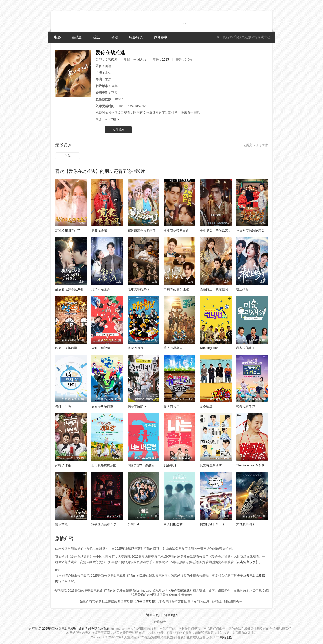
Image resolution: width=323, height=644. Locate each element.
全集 (68, 156)
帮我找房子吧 (246, 407)
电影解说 (136, 37)
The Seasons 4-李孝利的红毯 (257, 465)
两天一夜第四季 (66, 348)
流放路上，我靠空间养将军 (219, 289)
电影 (57, 37)
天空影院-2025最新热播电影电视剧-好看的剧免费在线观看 (69, 629)
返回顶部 (171, 615)
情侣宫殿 (61, 524)
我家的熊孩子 (246, 348)
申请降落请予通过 (176, 289)
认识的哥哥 (135, 348)
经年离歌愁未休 (139, 289)
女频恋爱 (111, 59)
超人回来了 (172, 407)
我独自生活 (63, 407)
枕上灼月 (242, 289)
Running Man (209, 348)
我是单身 (170, 465)
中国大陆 (140, 59)
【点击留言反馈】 (246, 562)
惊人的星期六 (173, 348)
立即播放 (118, 130)
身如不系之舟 (101, 289)
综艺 (97, 37)
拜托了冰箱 (63, 465)
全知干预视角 (101, 348)
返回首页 (153, 615)
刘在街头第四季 (102, 407)
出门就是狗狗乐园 (104, 465)
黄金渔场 (206, 407)
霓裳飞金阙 (99, 231)
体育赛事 (161, 37)
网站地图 (226, 637)
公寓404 (133, 524)
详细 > (115, 119)
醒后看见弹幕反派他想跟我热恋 (77, 289)
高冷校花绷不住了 (68, 231)
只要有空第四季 (211, 465)
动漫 (115, 37)
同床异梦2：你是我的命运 (146, 465)
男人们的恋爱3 (174, 524)
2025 (165, 59)
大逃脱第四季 (246, 524)
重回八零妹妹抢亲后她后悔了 (257, 231)
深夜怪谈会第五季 (104, 524)
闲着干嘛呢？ (137, 407)
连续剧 (77, 37)
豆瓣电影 (249, 576)
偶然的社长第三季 (212, 524)
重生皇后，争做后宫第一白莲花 (222, 231)
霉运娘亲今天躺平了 (142, 231)
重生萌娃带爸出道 (176, 231)
